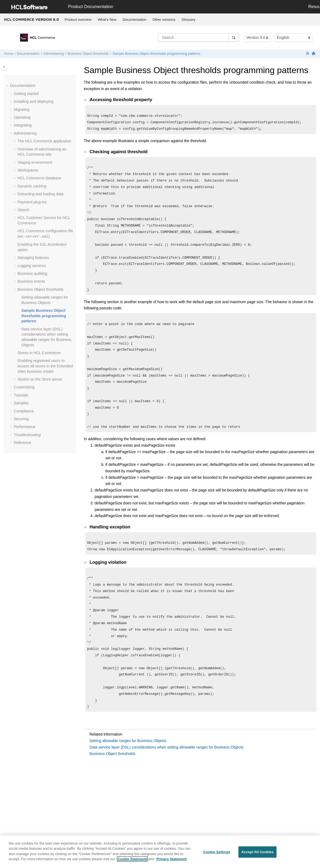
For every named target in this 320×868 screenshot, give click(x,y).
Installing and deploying (33, 101)
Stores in (39, 353)
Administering (53, 54)
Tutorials (21, 395)
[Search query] (198, 37)
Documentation (134, 20)
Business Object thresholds (88, 54)
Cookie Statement (132, 862)
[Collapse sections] (308, 54)
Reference (23, 443)
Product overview (78, 20)
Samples (21, 403)
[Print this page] (314, 54)
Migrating (22, 110)
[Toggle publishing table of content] (4, 67)
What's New (107, 20)
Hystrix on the (40, 379)
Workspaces (28, 170)
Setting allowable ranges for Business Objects (128, 777)
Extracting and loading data (41, 194)
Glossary (188, 20)
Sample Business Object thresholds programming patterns (156, 54)
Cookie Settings (217, 854)
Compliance (24, 411)
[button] (8, 86)
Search (23, 210)
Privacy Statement (172, 862)
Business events (31, 281)
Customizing (24, 387)
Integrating (23, 125)
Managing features (33, 258)
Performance (25, 427)
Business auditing (32, 274)
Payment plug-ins (32, 202)
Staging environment (35, 162)
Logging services (32, 266)
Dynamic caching (32, 186)
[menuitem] (78, 20)
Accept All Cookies (258, 854)
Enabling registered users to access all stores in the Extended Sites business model (45, 366)
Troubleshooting (27, 435)
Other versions (164, 20)
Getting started (26, 94)
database (39, 178)
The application (44, 141)
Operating (22, 117)
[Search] (234, 37)
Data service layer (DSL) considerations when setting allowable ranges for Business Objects (166, 784)
